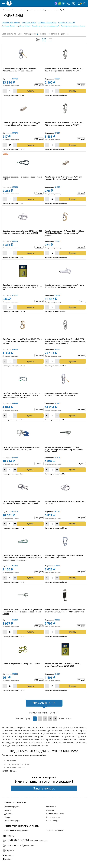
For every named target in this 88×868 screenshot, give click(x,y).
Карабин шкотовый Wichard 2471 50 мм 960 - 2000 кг (65, 503)
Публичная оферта (12, 821)
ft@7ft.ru (11, 850)
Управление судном (55, 830)
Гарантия (50, 810)
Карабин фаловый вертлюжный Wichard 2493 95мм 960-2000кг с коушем (21, 448)
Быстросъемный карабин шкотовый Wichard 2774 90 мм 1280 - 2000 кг (62, 394)
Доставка (8, 814)
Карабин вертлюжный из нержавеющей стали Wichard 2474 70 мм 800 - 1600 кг (21, 503)
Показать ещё (44, 703)
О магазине (51, 807)
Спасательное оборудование (16, 830)
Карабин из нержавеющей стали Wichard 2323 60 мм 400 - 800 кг (64, 557)
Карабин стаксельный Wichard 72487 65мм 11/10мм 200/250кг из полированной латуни (22, 341)
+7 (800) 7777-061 (18, 840)
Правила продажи (12, 807)
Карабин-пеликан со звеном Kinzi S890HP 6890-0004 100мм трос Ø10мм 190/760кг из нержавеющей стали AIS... (22, 558)
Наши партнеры (53, 817)
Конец (69, 719)
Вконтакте (9, 855)
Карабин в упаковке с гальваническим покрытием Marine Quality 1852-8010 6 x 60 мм (22, 287)
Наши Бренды (52, 821)
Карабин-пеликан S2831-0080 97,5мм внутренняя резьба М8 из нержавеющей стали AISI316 (64, 449)
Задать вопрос (44, 788)
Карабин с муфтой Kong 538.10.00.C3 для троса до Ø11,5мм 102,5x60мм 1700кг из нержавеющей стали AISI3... (21, 395)
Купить (30, 307)
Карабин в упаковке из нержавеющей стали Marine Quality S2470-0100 (62, 665)
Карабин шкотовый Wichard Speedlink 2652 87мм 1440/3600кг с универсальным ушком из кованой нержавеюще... (65, 341)
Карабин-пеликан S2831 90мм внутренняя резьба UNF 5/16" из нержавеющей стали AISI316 (22, 612)
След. (62, 719)
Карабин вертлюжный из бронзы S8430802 (22, 664)
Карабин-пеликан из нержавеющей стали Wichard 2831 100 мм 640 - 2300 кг (64, 286)
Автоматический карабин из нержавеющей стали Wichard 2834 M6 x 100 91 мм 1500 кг (65, 611)
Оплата (8, 810)
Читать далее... (9, 771)
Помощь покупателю (55, 814)
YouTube (8, 859)
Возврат (8, 817)
